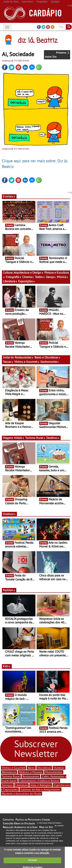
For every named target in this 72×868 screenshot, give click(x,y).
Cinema (28, 277)
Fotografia (14, 277)
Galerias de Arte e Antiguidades (40, 789)
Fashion (9, 590)
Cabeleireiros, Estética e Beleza (39, 781)
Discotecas (44, 768)
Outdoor (9, 514)
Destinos (53, 438)
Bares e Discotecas (47, 357)
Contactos (8, 820)
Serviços (7, 785)
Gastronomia (50, 362)
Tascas (8, 362)
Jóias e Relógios (41, 785)
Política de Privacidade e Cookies (33, 820)
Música (63, 277)
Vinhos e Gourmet (27, 362)
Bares (31, 768)
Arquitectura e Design (29, 272)
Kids (7, 666)
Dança (51, 277)
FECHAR (32, 860)
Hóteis (19, 438)
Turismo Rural (35, 438)
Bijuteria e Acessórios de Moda (22, 794)
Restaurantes (24, 357)
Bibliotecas (9, 772)
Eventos (9, 196)
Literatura (10, 281)
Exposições (27, 281)
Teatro (40, 277)
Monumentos (54, 772)
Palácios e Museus (31, 772)
